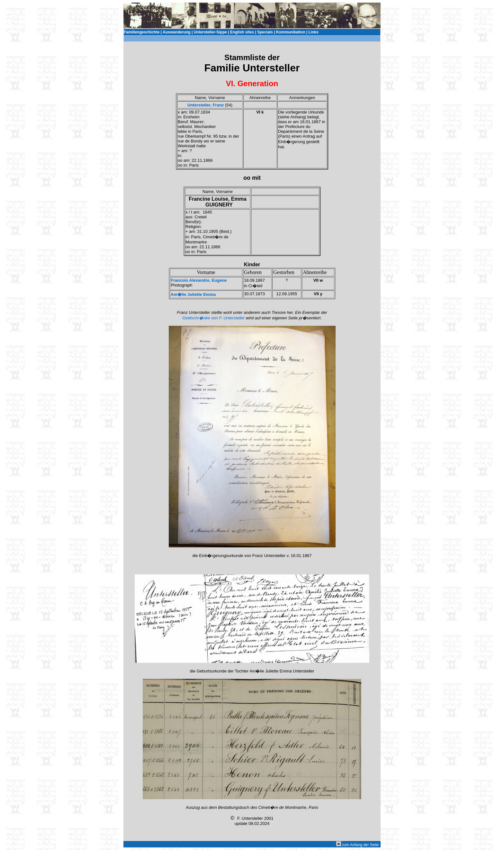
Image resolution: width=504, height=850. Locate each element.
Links (314, 32)
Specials (265, 32)
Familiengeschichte (142, 32)
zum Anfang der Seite (360, 845)
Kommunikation (291, 32)
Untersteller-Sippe (210, 32)
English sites (242, 32)
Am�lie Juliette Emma (193, 294)
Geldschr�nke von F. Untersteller (213, 318)
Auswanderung (177, 32)
